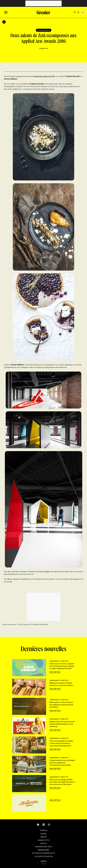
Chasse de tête (43, 840)
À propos (44, 830)
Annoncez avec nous (44, 847)
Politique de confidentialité (43, 853)
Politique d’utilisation (44, 856)
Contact (43, 843)
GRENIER (43, 861)
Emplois (43, 837)
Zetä (47, 571)
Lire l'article (55, 672)
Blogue (43, 834)
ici (11, 582)
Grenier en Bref (44, 850)
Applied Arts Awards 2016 (44, 76)
